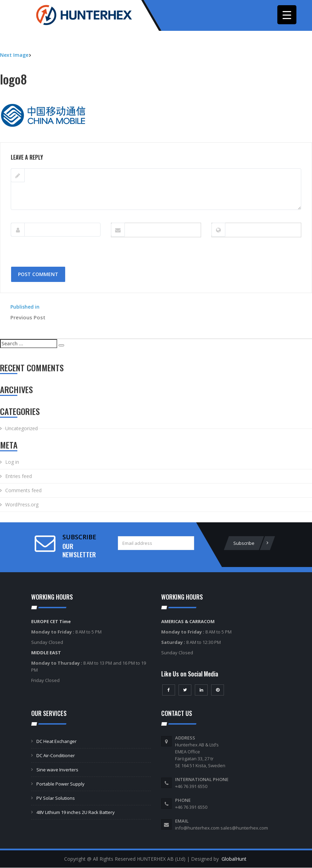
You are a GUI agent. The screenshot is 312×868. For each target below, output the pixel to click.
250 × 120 (41, 139)
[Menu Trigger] (287, 15)
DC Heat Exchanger (57, 742)
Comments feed (23, 491)
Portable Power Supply (60, 784)
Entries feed (19, 477)
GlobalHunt (234, 859)
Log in (12, 463)
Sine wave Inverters (57, 770)
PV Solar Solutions (56, 798)
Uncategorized (21, 429)
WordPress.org (22, 505)
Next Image (14, 55)
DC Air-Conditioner (56, 756)
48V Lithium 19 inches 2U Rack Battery (76, 813)
